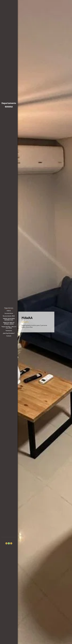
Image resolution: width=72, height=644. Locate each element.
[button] (6, 543)
